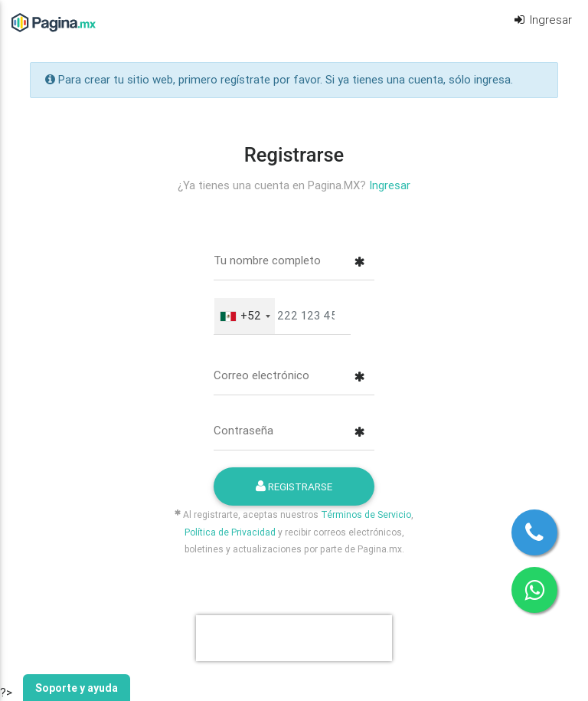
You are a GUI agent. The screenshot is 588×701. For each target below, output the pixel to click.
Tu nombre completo (267, 260)
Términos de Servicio (366, 514)
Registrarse (294, 486)
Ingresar (542, 20)
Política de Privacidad (230, 532)
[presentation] (294, 638)
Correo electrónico (261, 375)
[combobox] (245, 316)
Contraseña (243, 430)
